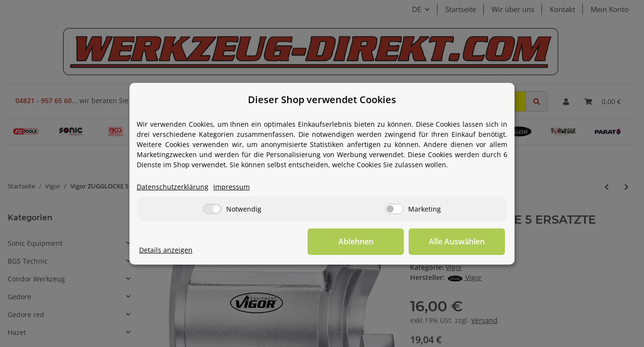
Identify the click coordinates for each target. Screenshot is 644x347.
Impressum (232, 187)
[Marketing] (394, 209)
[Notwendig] (212, 209)
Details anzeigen (166, 250)
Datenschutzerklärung (173, 187)
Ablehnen (356, 241)
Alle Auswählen (457, 241)
